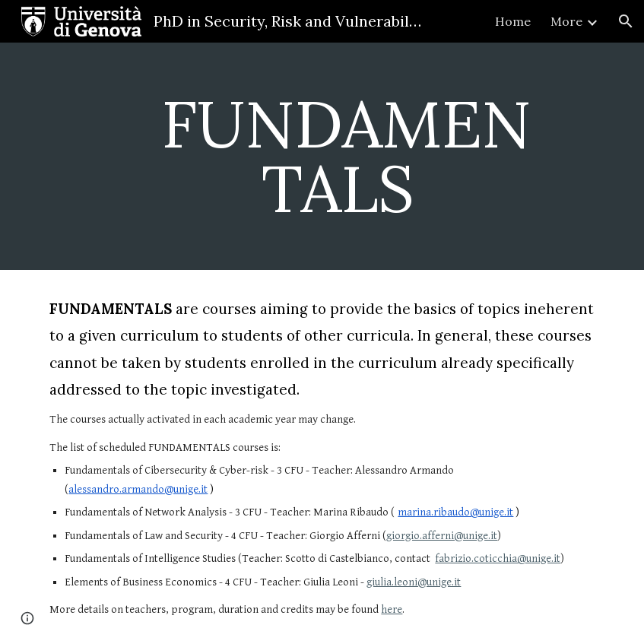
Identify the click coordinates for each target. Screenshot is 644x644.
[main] (346, 156)
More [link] (566, 21)
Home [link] (513, 21)
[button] (626, 21)
